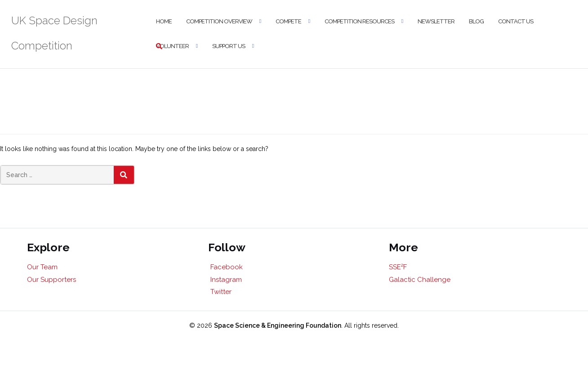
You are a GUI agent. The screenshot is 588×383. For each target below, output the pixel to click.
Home (164, 21)
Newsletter (436, 21)
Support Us (229, 46)
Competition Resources (359, 21)
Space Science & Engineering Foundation (278, 325)
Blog (476, 21)
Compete (288, 21)
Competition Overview (219, 21)
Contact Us (516, 21)
